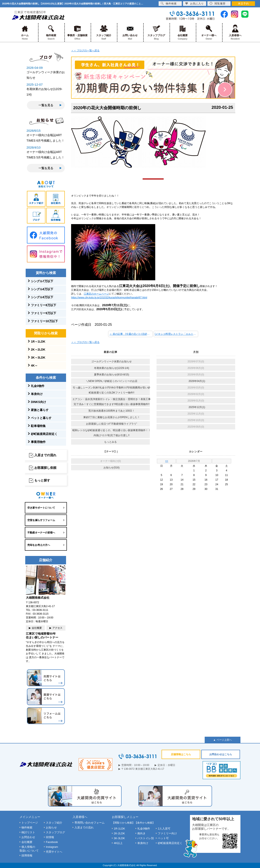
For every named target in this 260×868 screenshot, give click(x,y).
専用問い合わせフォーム (90, 823)
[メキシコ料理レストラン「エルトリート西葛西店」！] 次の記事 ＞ (176, 334)
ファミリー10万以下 (44, 321)
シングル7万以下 (42, 281)
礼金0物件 (38, 386)
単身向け (37, 394)
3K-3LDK (119, 838)
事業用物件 (38, 442)
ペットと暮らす (41, 418)
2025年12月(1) (197, 407)
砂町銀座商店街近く (44, 434)
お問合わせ (28, 837)
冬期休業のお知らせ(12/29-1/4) (112, 368)
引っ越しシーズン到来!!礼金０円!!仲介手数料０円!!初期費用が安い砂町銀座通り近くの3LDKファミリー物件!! (111, 390)
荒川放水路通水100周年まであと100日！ (111, 411)
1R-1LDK (119, 829)
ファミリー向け (167, 833)
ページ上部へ (224, 740)
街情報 (50, 837)
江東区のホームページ (96, 294)
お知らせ (51, 827)
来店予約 (243, 4)
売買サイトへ (54, 852)
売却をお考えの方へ (39, 545)
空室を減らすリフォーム (41, 520)
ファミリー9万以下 (44, 313)
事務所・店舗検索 (78, 33)
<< (167, 461)
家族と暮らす (40, 410)
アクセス (57, 628)
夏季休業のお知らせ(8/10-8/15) (112, 375)
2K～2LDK (38, 350)
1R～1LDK (38, 342)
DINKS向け (38, 402)
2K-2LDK (119, 833)
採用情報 (27, 855)
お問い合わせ (130, 33)
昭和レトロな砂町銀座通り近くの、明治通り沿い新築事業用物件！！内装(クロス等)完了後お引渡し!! (111, 433)
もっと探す (42, 480)
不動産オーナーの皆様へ (41, 533)
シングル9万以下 (42, 297)
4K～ (34, 366)
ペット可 (163, 838)
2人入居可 (164, 829)
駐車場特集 (38, 426)
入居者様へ (235, 33)
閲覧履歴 (218, 3)
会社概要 (183, 33)
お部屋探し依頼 (45, 468)
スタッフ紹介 (104, 33)
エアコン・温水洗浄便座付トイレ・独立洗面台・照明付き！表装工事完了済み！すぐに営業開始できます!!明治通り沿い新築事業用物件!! (111, 402)
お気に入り (194, 3)
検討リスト (28, 832)
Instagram (52, 847)
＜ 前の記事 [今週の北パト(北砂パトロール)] (131, 334)
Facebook (52, 842)
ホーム (25, 33)
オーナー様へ (209, 33)
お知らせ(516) (111, 468)
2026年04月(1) (197, 381)
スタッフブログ (156, 33)
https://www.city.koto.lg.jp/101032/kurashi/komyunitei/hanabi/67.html (109, 298)
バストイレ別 (146, 838)
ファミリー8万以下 (44, 305)
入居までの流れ (45, 455)
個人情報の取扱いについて (29, 849)
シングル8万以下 (42, 289)
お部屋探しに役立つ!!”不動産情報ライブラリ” (112, 424)
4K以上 (118, 843)
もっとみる (110, 442)
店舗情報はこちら (181, 754)
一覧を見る (46, 105)
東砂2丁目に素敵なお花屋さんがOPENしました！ (112, 417)
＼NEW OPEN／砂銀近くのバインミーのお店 (112, 381)
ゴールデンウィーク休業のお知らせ (111, 362)
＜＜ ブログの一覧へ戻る (85, 51)
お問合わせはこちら (221, 754)
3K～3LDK (38, 358)
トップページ (30, 823)
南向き (141, 833)
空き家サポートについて (41, 508)
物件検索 (51, 33)
